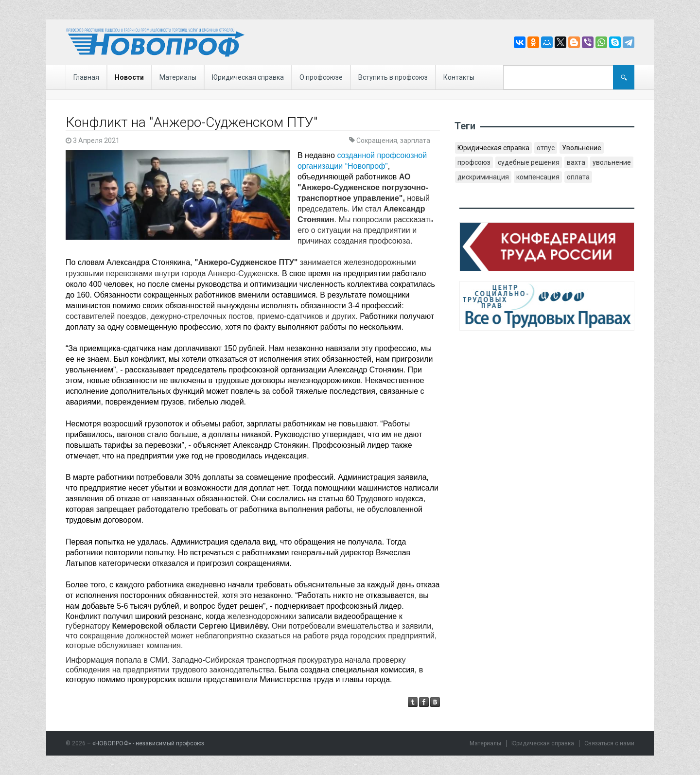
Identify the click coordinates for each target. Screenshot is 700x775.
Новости (129, 77)
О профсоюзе (321, 77)
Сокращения (377, 141)
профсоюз (474, 162)
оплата (578, 177)
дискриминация (483, 177)
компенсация (538, 177)
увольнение (612, 162)
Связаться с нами (609, 743)
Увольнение (582, 148)
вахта (576, 162)
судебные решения (529, 162)
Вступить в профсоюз (393, 77)
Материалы (178, 77)
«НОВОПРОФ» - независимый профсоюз (148, 743)
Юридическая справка (248, 77)
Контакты (459, 77)
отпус (546, 148)
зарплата (415, 141)
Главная (86, 77)
